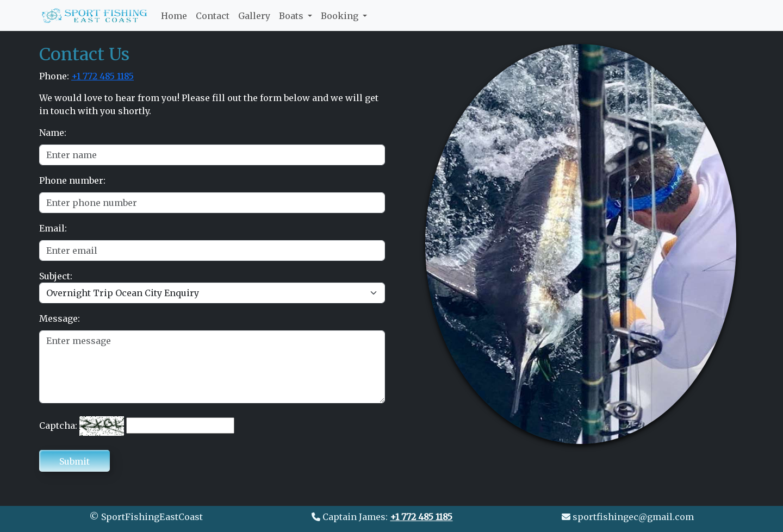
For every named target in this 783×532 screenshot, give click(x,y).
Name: (53, 133)
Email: (53, 228)
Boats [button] (292, 16)
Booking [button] (341, 16)
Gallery (254, 16)
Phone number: (72, 180)
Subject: (56, 276)
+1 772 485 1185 (102, 76)
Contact (213, 16)
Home (174, 15)
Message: (60, 318)
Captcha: (58, 425)
